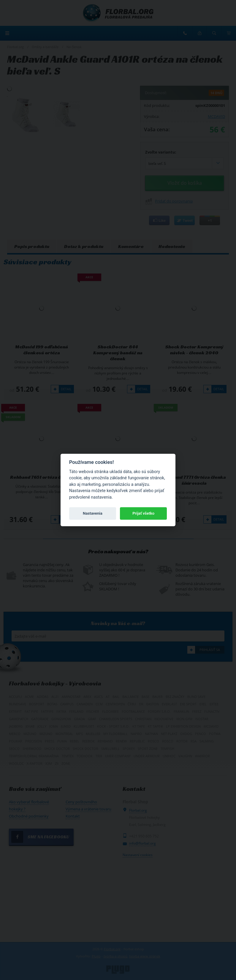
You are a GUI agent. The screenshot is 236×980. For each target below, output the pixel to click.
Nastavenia (93, 513)
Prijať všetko (143, 513)
